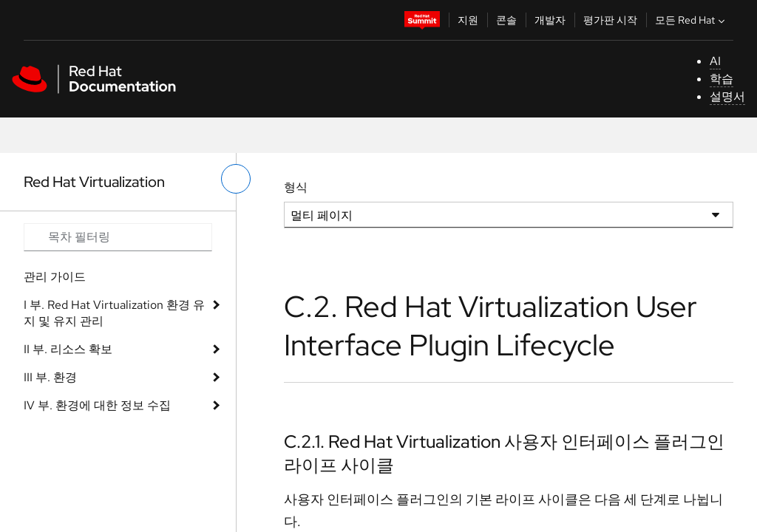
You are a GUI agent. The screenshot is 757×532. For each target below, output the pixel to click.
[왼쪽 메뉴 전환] (236, 179)
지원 (468, 20)
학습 (722, 79)
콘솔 (506, 20)
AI (715, 61)
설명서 (727, 96)
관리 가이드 (55, 277)
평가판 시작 (610, 20)
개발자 (550, 20)
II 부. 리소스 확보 (68, 349)
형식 (296, 187)
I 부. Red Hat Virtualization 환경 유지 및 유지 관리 (114, 313)
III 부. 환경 (50, 377)
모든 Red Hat (692, 20)
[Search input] (118, 237)
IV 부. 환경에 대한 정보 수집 (97, 405)
